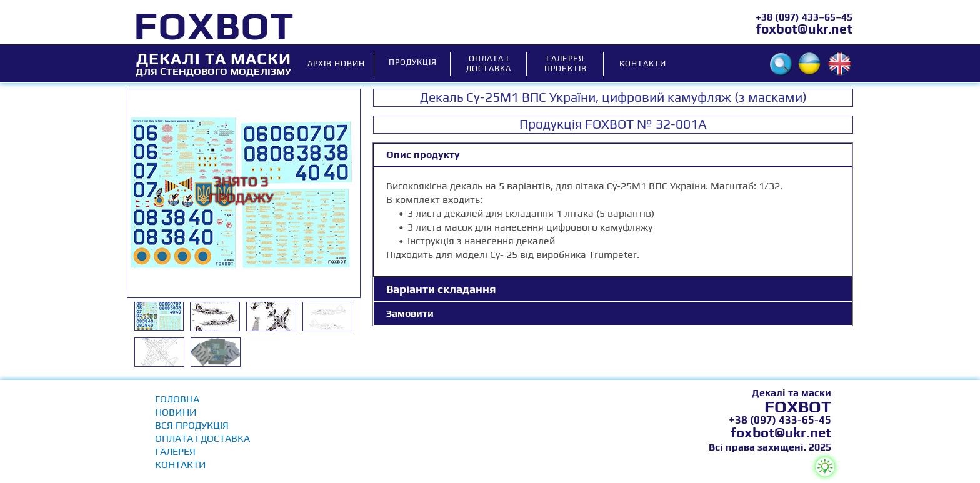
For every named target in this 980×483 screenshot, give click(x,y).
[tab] (613, 155)
